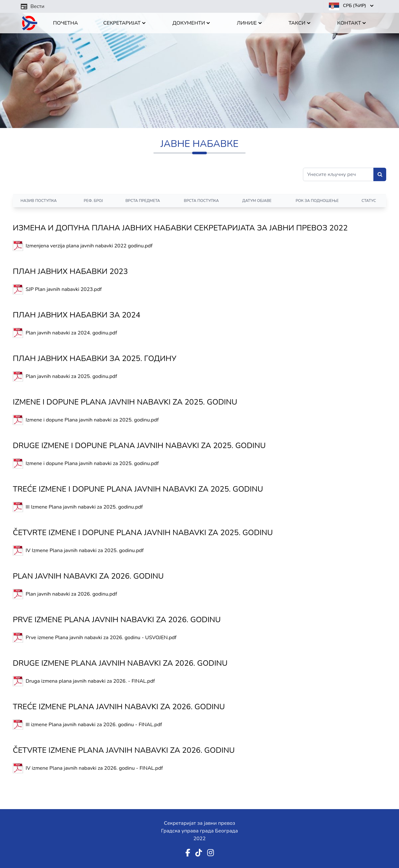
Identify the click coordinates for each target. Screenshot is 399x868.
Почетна (66, 23)
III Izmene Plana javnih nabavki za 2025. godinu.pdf (84, 507)
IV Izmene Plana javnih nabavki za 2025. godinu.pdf (85, 551)
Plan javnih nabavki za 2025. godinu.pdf (71, 376)
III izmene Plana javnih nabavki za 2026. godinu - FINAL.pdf (94, 725)
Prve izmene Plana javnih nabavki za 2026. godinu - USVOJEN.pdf (101, 638)
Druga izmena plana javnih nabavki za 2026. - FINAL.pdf (90, 681)
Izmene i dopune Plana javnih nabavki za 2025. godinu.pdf (92, 420)
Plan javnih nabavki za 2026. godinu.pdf (71, 594)
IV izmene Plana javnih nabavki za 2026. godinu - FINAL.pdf (94, 768)
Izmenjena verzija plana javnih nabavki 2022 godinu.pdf (89, 246)
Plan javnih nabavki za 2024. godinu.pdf (71, 333)
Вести (32, 6)
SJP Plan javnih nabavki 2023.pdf (64, 289)
